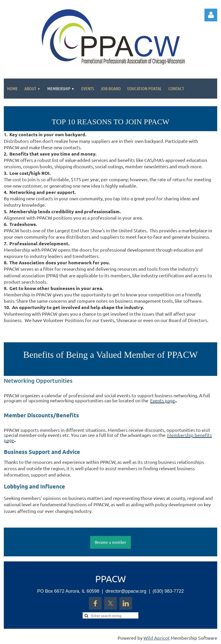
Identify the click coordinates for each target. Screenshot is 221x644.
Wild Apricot (157, 638)
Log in (211, 15)
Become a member (110, 542)
